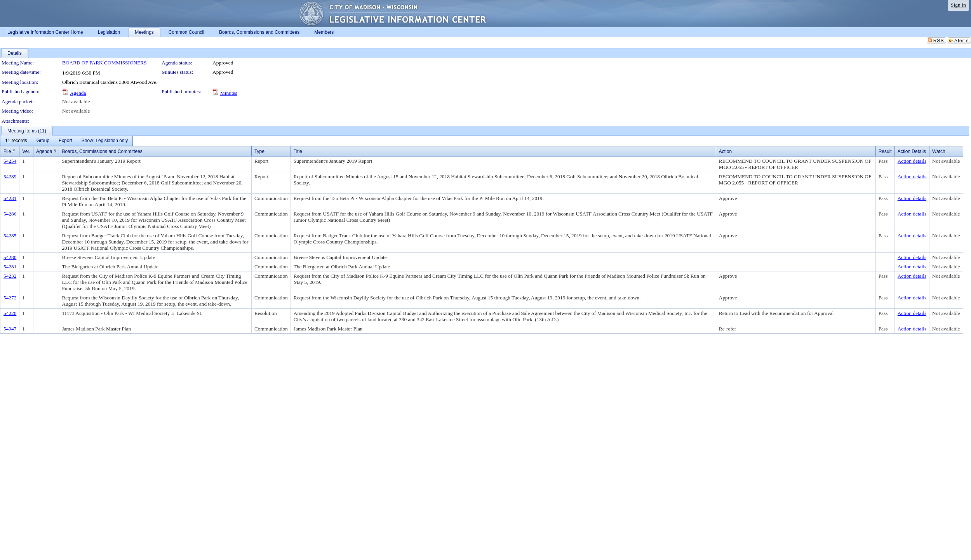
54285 (10, 236)
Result (885, 151)
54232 (10, 276)
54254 (10, 161)
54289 (10, 177)
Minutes (229, 93)
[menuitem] (16, 141)
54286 (10, 214)
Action (725, 151)
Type (259, 151)
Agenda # (46, 151)
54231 (10, 198)
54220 (10, 313)
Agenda (78, 93)
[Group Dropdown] (43, 141)
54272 (10, 298)
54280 (10, 257)
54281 (10, 267)
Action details (912, 161)
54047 (10, 329)
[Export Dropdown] (65, 141)
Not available (76, 102)
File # (9, 151)
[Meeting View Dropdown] (105, 141)
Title (298, 151)
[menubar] (66, 141)
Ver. (26, 151)
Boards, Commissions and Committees (102, 151)
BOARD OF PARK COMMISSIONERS (104, 63)
